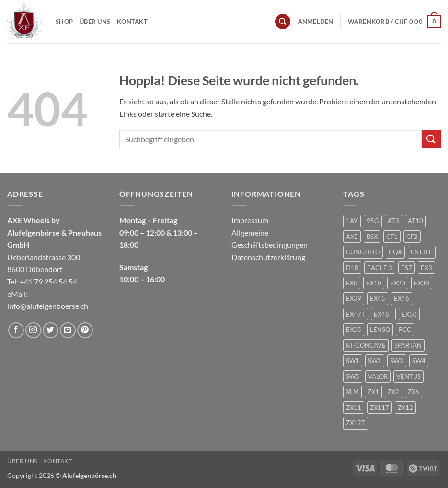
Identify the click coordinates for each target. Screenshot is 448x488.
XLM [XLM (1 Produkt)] (352, 392)
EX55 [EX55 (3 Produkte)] (354, 329)
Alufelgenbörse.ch (89, 475)
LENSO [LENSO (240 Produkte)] (380, 329)
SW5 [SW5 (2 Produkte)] (353, 376)
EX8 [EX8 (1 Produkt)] (352, 283)
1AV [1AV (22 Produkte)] (352, 221)
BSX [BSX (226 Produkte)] (372, 237)
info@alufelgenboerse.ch (48, 306)
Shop (64, 22)
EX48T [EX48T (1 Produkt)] (383, 314)
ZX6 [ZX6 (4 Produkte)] (414, 392)
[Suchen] (283, 22)
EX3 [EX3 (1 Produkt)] (426, 268)
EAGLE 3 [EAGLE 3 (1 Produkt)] (380, 268)
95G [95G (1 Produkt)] (373, 221)
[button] (316, 22)
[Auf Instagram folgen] (33, 330)
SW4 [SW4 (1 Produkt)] (419, 361)
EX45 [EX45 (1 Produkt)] (378, 298)
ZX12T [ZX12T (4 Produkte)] (356, 423)
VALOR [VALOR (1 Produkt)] (378, 376)
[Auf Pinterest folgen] (85, 330)
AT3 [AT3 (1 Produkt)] (393, 221)
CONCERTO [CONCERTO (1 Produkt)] (363, 252)
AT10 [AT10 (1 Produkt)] (415, 221)
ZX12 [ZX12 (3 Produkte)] (405, 408)
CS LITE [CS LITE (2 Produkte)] (422, 252)
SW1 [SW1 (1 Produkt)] (353, 361)
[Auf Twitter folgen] (51, 330)
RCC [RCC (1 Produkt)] (405, 329)
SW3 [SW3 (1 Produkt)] (397, 361)
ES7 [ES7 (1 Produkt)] (407, 268)
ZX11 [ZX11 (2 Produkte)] (354, 408)
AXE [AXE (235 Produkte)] (352, 237)
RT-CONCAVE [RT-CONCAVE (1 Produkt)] (366, 345)
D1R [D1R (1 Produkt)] (352, 268)
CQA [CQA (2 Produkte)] (395, 252)
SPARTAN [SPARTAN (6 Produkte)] (408, 345)
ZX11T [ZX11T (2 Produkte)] (379, 408)
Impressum (250, 220)
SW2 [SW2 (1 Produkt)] (375, 361)
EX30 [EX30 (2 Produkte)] (422, 283)
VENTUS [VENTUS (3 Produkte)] (408, 376)
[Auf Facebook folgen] (16, 330)
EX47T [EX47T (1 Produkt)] (356, 314)
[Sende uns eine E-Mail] (68, 330)
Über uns (95, 22)
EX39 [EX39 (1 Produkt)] (354, 298)
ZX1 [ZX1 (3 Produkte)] (373, 392)
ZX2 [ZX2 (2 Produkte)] (393, 392)
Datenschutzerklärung (268, 257)
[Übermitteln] (431, 139)
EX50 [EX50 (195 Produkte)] (409, 314)
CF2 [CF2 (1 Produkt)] (412, 237)
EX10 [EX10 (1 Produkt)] (374, 283)
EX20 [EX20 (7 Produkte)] (398, 283)
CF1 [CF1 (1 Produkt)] (392, 237)
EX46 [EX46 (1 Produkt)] (402, 298)
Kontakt (132, 22)
